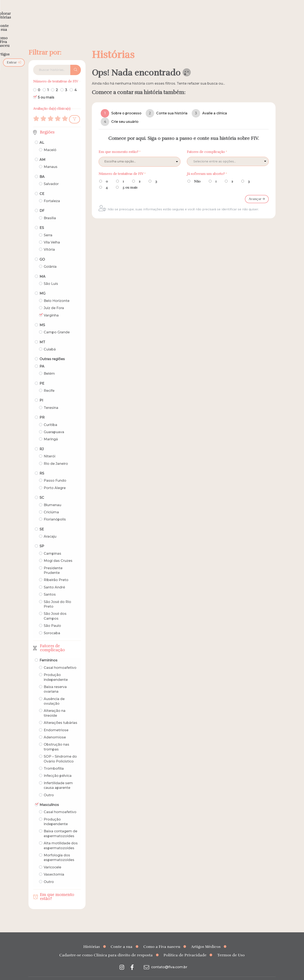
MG (42, 285)
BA (42, 168)
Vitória (49, 241)
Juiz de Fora (54, 300)
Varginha (51, 307)
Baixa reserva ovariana (55, 681)
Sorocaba (52, 625)
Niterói (50, 448)
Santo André (54, 579)
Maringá (51, 431)
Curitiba (50, 417)
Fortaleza (52, 193)
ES (42, 220)
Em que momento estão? (57, 889)
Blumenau (52, 497)
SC (42, 489)
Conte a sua (121, 938)
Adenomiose (55, 729)
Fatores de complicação (52, 640)
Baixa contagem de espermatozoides (60, 825)
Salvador (51, 176)
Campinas (52, 545)
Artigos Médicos (206, 938)
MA (42, 268)
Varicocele (52, 859)
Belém (49, 365)
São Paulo (52, 617)
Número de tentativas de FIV (122, 165)
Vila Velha (52, 234)
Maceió (50, 142)
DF (42, 202)
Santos (50, 586)
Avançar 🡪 (257, 191)
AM (42, 151)
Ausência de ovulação (54, 693)
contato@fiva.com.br (165, 959)
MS (42, 317)
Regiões (47, 124)
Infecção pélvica (58, 767)
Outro (49, 787)
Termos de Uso (231, 947)
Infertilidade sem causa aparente (58, 777)
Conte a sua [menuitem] (147, 12)
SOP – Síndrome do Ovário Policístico (60, 751)
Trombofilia (54, 760)
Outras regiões (52, 351)
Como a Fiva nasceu (162, 938)
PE (42, 375)
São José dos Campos (55, 608)
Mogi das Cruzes (58, 552)
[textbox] (223, 153)
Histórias (92, 938)
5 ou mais (46, 89)
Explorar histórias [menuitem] (113, 12)
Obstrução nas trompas (56, 739)
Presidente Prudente (53, 562)
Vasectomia (54, 866)
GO (42, 251)
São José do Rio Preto (57, 596)
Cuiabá (50, 341)
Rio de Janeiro (56, 455)
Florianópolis (55, 511)
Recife (49, 382)
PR (42, 409)
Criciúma (51, 504)
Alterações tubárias (60, 714)
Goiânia (50, 258)
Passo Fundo (55, 472)
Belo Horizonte (57, 293)
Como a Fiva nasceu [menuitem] (183, 12)
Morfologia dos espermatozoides (59, 849)
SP (42, 538)
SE (42, 521)
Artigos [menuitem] (215, 12)
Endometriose (56, 722)
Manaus (51, 159)
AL (42, 134)
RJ (42, 441)
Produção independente (56, 669)
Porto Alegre (55, 480)
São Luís (51, 275)
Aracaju (50, 528)
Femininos (48, 652)
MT (42, 334)
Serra (48, 227)
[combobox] (228, 153)
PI (41, 392)
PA (42, 358)
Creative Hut (194, 974)
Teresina (51, 399)
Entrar (265, 12)
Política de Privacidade (185, 947)
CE (42, 186)
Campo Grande (57, 324)
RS (42, 465)
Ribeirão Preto (56, 572)
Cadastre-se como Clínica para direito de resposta (106, 947)
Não (197, 173)
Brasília (50, 210)
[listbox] (140, 153)
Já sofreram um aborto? (207, 165)
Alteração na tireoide (55, 705)
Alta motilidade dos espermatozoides (61, 837)
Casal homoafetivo (60, 659)
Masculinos (49, 797)
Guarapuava (54, 424)
